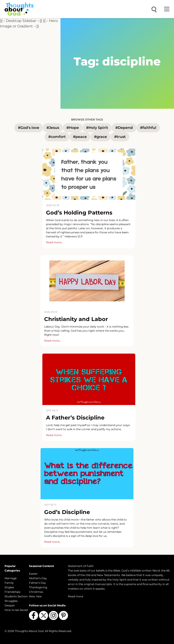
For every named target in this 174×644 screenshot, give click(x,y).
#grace (100, 137)
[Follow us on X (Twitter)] (43, 615)
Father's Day (37, 583)
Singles (9, 587)
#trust (120, 137)
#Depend (124, 128)
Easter (33, 574)
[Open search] (154, 9)
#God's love (29, 128)
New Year (35, 596)
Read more (76, 596)
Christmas (36, 592)
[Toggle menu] (167, 9)
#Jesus (53, 128)
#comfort (57, 137)
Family (9, 583)
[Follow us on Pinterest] (63, 615)
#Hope (73, 128)
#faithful (148, 128)
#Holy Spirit (97, 128)
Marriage (11, 578)
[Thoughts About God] (19, 9)
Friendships (12, 592)
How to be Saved (16, 610)
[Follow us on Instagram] (53, 615)
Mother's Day (38, 578)
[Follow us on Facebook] (34, 615)
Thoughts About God (29, 631)
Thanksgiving (38, 587)
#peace (80, 137)
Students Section (16, 596)
